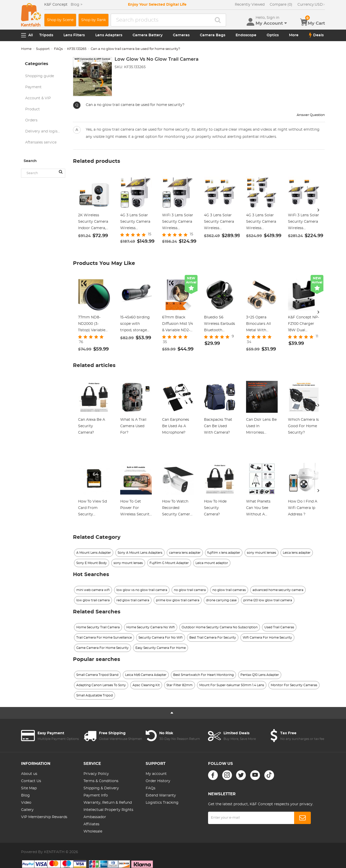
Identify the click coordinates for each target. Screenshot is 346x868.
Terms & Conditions (101, 781)
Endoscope (246, 35)
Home (26, 49)
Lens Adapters (109, 35)
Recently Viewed (250, 5)
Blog (25, 795)
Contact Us (31, 781)
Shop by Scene (60, 20)
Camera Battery (148, 35)
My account (156, 774)
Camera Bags (213, 35)
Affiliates (91, 824)
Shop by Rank (93, 20)
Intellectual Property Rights (108, 810)
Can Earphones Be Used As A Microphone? (176, 426)
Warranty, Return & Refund (108, 803)
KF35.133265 (77, 49)
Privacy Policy (96, 774)
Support (43, 49)
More (294, 35)
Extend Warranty (161, 795)
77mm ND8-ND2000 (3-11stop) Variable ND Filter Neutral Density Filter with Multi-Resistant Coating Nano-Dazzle (93, 325)
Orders (31, 120)
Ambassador (95, 817)
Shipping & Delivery (101, 788)
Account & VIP (38, 98)
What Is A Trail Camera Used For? (133, 426)
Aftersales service (41, 142)
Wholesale (93, 831)
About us (29, 774)
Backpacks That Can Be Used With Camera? (218, 426)
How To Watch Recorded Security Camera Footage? (177, 509)
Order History (158, 781)
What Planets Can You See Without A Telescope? (258, 509)
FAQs (58, 49)
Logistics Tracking (162, 803)
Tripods (46, 35)
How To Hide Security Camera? (215, 508)
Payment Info (96, 795)
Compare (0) (281, 5)
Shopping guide (40, 76)
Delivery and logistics (45, 131)
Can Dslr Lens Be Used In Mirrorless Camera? (261, 427)
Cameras (181, 35)
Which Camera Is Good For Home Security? (303, 426)
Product (32, 109)
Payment (33, 87)
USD (311, 5)
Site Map (29, 788)
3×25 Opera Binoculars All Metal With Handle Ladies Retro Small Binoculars (259, 325)
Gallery (27, 810)
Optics (273, 35)
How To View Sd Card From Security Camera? (92, 509)
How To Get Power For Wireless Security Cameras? (136, 509)
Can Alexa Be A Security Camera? (92, 426)
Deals (316, 35)
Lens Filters (74, 35)
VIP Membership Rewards (44, 817)
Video (26, 803)
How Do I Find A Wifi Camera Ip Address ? (303, 508)
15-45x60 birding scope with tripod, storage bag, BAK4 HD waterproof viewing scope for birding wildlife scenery (135, 325)
